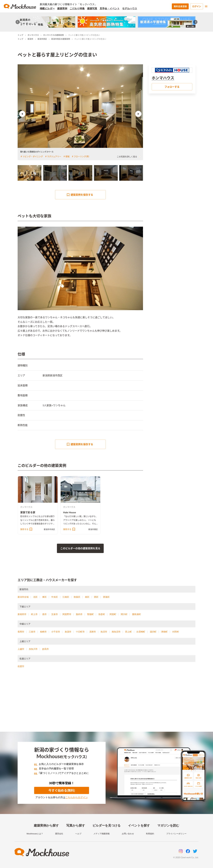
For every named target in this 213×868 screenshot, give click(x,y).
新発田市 (22, 614)
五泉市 (55, 614)
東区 (44, 597)
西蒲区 (106, 597)
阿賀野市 (67, 614)
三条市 (32, 632)
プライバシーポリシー (176, 834)
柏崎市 (43, 632)
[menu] (206, 6)
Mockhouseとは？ (35, 834)
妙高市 (46, 649)
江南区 (66, 597)
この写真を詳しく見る (129, 157)
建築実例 (62, 8)
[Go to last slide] (18, 22)
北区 (35, 597)
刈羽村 (176, 632)
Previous (22, 114)
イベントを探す (139, 825)
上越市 (21, 649)
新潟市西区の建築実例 (61, 39)
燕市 (44, 614)
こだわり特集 (77, 8)
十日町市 (80, 632)
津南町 (164, 632)
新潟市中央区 (49, 529)
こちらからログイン (77, 797)
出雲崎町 (141, 632)
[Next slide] (195, 22)
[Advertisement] (106, 704)
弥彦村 (102, 614)
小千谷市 (56, 632)
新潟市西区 (42, 39)
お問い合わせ (128, 834)
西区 (96, 597)
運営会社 (59, 834)
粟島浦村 (136, 614)
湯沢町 (153, 632)
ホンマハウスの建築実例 (53, 35)
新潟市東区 (93, 529)
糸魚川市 (33, 649)
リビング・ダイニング (33, 156)
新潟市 (30, 39)
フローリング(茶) (81, 156)
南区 (87, 597)
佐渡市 (21, 666)
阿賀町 (113, 614)
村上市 (34, 614)
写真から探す (76, 825)
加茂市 (68, 632)
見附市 (93, 632)
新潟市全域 (23, 597)
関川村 (124, 614)
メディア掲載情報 (102, 834)
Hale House (70, 512)
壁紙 (68, 156)
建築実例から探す (46, 825)
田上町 (128, 632)
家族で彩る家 (28, 512)
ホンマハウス (33, 35)
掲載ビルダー (47, 8)
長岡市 (21, 632)
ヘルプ (78, 834)
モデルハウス (130, 8)
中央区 (55, 597)
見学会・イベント (110, 8)
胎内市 (79, 614)
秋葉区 (77, 597)
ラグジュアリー (54, 156)
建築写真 (92, 8)
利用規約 (150, 834)
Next (138, 114)
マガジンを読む (168, 825)
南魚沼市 (116, 632)
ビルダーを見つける (106, 825)
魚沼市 (104, 632)
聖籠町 (90, 614)
